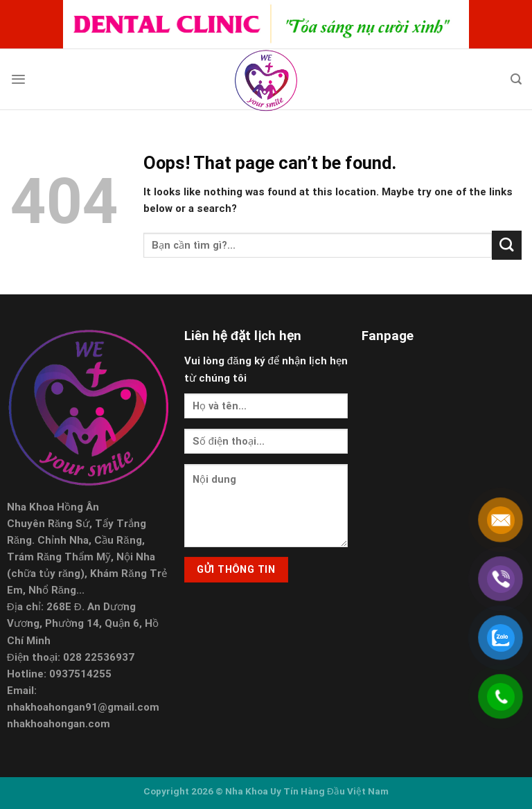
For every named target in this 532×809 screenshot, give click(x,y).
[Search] (516, 79)
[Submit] (507, 246)
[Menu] (18, 79)
